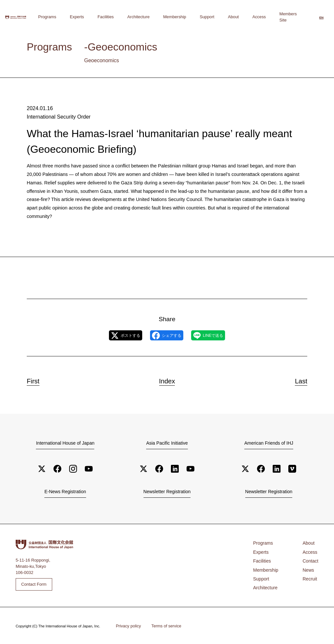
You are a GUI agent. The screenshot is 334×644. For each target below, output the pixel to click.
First (37, 380)
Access (263, 17)
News (309, 568)
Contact (311, 559)
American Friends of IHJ (269, 443)
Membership (204, 17)
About (246, 17)
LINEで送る (220, 335)
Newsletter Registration (167, 492)
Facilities (152, 17)
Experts (131, 17)
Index (167, 380)
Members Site (288, 17)
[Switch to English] (321, 18)
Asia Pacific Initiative (167, 443)
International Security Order (57, 116)
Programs (110, 17)
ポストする (114, 335)
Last (297, 380)
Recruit (311, 576)
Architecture (176, 17)
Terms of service (163, 625)
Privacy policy (127, 625)
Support (228, 17)
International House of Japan (65, 443)
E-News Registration (65, 492)
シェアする (167, 335)
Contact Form (34, 584)
